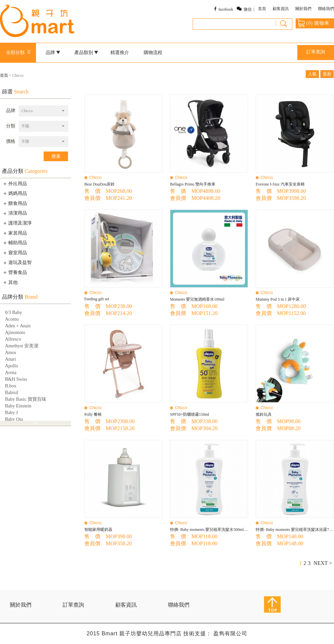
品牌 (53, 53)
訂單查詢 (316, 52)
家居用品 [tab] (15, 233)
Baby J (11, 413)
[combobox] (43, 111)
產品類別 (86, 53)
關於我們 (303, 9)
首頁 (262, 9)
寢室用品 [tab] (15, 253)
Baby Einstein (18, 406)
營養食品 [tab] (15, 272)
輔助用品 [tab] (15, 243)
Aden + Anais (18, 326)
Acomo (12, 319)
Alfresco (13, 339)
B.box (11, 386)
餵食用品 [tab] (15, 203)
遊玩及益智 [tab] (17, 263)
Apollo (11, 366)
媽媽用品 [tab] (15, 193)
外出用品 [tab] (15, 184)
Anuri (10, 359)
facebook (226, 9)
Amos (10, 353)
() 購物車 (313, 23)
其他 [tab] (10, 282)
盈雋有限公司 (230, 633)
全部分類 (19, 53)
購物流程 (153, 53)
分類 (11, 126)
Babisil (12, 393)
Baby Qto (14, 419)
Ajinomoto (15, 333)
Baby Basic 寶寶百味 (26, 399)
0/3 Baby (13, 312)
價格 (11, 141)
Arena (11, 373)
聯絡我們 (326, 9)
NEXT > (323, 563)
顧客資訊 (281, 9)
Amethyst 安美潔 (22, 346)
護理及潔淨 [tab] (17, 223)
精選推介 (120, 53)
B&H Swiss (16, 379)
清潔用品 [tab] (15, 213)
